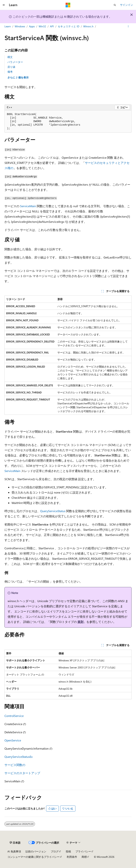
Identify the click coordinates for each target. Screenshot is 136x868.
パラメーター (15, 62)
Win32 (42, 26)
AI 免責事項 (14, 851)
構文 (10, 57)
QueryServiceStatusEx (18, 757)
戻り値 (11, 67)
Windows (20, 26)
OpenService (13, 740)
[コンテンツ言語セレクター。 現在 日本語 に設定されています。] (15, 843)
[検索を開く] (115, 5)
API (52, 26)
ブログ (55, 851)
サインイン (127, 5)
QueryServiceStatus (53, 511)
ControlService (14, 716)
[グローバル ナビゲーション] (4, 5)
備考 (10, 72)
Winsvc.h (88, 26)
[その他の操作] (128, 27)
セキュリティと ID (69, 26)
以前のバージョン (36, 851)
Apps (32, 26)
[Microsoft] (68, 5)
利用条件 (72, 857)
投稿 (68, 851)
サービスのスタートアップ (22, 773)
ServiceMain (28, 206)
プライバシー (83, 851)
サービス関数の (15, 765)
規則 (80, 622)
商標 (84, 857)
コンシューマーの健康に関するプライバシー (33, 857)
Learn (8, 26)
